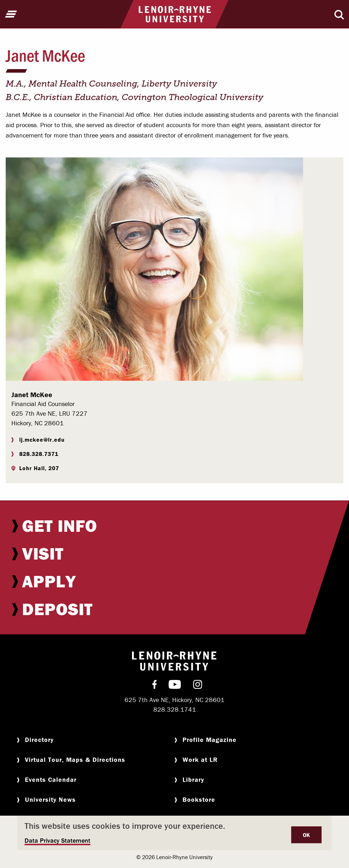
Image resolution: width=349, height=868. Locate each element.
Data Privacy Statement (57, 840)
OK (306, 835)
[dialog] (174, 833)
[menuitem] (174, 526)
